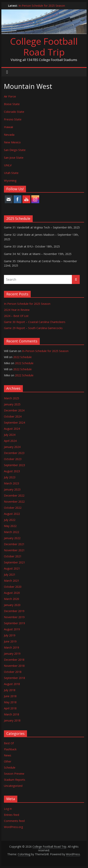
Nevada (9, 135)
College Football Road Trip (44, 47)
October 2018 (13, 672)
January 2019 (12, 654)
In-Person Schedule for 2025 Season (42, 6)
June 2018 (10, 696)
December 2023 (14, 453)
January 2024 (12, 447)
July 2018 (10, 690)
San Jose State (14, 157)
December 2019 (14, 611)
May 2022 (10, 526)
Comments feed (14, 821)
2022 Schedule (22, 357)
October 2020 (13, 587)
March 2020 (12, 599)
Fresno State (13, 119)
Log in (8, 809)
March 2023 (12, 483)
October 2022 (13, 508)
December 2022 (14, 495)
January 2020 (12, 605)
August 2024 (12, 429)
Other (8, 761)
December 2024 (14, 410)
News (8, 755)
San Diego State (15, 150)
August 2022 (12, 514)
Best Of (9, 743)
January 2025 (12, 404)
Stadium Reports (15, 780)
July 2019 (10, 635)
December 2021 (14, 544)
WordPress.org (13, 827)
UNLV (8, 165)
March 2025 (12, 398)
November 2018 (14, 666)
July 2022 (10, 520)
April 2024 (10, 441)
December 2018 (14, 660)
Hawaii (8, 127)
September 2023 (14, 465)
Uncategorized (13, 786)
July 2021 (10, 575)
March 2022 (12, 532)
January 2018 (12, 720)
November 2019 (14, 617)
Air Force (10, 96)
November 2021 (14, 550)
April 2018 (10, 708)
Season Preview (14, 774)
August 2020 (12, 593)
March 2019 (12, 647)
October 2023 (13, 459)
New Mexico (12, 142)
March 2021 (12, 581)
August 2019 (12, 629)
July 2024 (10, 435)
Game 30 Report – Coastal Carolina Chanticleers (35, 322)
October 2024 (13, 416)
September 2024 (14, 423)
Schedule (10, 767)
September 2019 (14, 623)
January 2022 (12, 538)
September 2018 (14, 678)
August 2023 (12, 471)
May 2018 (10, 702)
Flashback (10, 749)
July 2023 (10, 477)
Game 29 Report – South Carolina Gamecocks (33, 328)
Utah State (11, 173)
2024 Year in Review (17, 310)
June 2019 (10, 641)
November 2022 (14, 502)
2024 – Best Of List (16, 316)
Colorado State (14, 112)
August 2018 (12, 684)
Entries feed (12, 815)
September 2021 (14, 562)
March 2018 (12, 714)
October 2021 (13, 556)
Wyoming (10, 180)
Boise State (12, 104)
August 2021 (12, 568)
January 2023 (12, 489)
